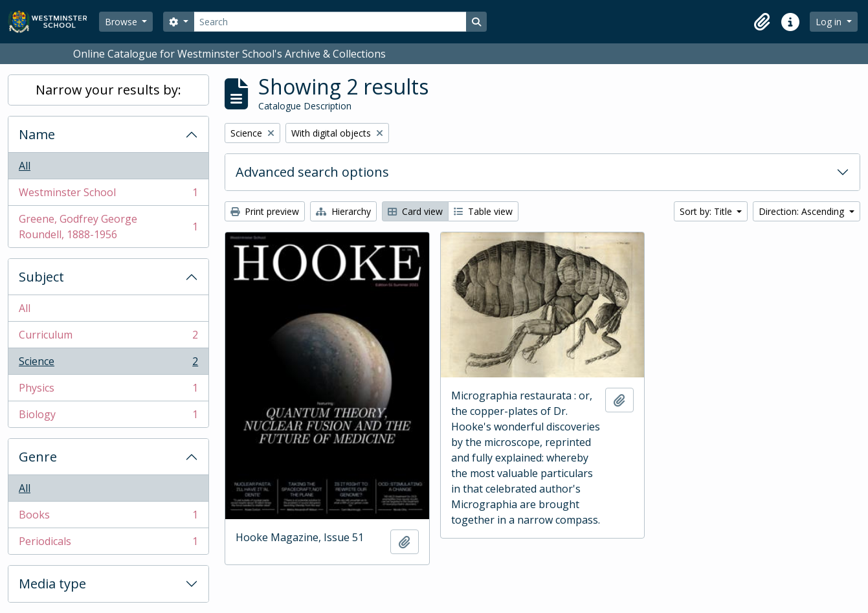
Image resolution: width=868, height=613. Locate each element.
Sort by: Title (707, 211)
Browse (122, 22)
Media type (52, 584)
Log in (830, 22)
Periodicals (108, 544)
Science (108, 364)
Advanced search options (312, 172)
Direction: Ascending (803, 211)
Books (108, 518)
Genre (38, 457)
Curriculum (108, 338)
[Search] (330, 22)
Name (37, 134)
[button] (762, 22)
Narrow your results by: (108, 90)
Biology (108, 417)
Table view (483, 211)
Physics (108, 391)
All (25, 166)
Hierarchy (343, 211)
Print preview (265, 211)
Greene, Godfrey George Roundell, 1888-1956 (108, 227)
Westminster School (108, 195)
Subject (41, 277)
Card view (415, 211)
